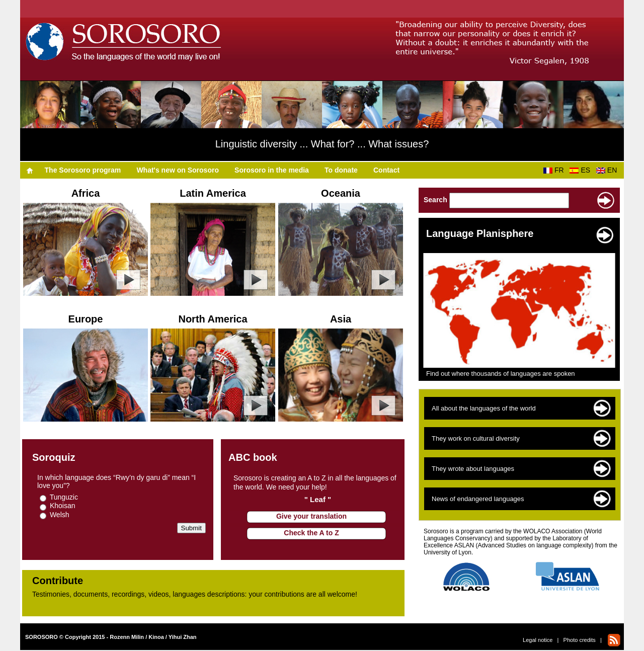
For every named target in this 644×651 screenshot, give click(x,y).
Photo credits (580, 640)
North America (213, 319)
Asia (341, 319)
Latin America (213, 193)
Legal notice (538, 640)
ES (582, 170)
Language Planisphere (480, 233)
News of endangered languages (478, 499)
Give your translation (311, 516)
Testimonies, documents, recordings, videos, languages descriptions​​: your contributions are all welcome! (195, 594)
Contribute (58, 581)
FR (555, 170)
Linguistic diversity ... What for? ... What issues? (322, 144)
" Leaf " (318, 499)
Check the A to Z (311, 533)
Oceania (341, 193)
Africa (86, 193)
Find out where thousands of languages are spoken (501, 374)
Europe (86, 319)
